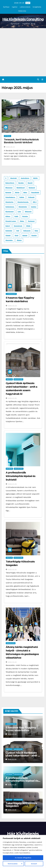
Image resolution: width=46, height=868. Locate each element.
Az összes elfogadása (23, 858)
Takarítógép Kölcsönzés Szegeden (21, 805)
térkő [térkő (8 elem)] (16, 235)
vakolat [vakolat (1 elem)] (25, 235)
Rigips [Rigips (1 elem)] (22, 221)
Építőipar (6, 7)
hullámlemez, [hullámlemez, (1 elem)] (10, 207)
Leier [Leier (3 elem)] (19, 212)
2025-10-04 (12, 662)
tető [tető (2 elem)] (18, 231)
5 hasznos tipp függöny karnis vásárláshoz (21, 729)
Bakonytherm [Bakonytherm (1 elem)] (10, 183)
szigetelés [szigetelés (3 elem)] (9, 231)
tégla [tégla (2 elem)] (36, 231)
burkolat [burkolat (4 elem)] (8, 192)
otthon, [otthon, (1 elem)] (8, 216)
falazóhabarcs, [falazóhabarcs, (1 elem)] (10, 197)
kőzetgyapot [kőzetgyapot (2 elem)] (9, 212)
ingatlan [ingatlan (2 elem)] (34, 207)
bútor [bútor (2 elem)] (25, 192)
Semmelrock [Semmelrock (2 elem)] (18, 226)
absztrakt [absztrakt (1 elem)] (13, 178)
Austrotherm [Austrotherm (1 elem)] (25, 178)
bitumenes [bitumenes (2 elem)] (9, 188)
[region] (23, 851)
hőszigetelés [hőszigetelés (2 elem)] (23, 207)
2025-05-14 (10, 147)
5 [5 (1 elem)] (6, 178)
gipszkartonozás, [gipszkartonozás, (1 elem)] (23, 202)
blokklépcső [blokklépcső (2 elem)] (21, 188)
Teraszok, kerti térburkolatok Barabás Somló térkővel (21, 141)
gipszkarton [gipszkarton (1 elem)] (9, 202)
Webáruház (22, 11)
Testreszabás (12, 864)
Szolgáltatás (37, 7)
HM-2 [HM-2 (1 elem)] (35, 202)
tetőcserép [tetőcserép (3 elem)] (27, 231)
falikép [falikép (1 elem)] (22, 197)
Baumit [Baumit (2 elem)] (30, 183)
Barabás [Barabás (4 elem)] (21, 183)
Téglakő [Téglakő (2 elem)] (8, 235)
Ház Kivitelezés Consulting (23, 19)
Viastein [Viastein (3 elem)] (34, 235)
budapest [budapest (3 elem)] (32, 188)
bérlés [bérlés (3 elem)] (17, 192)
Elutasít (34, 864)
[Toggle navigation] (42, 80)
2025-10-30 (12, 569)
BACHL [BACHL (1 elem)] (35, 178)
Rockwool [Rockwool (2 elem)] (31, 221)
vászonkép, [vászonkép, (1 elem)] (9, 240)
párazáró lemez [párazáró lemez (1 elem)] (11, 221)
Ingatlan (15, 7)
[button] (38, 80)
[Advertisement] (23, 52)
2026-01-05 (12, 398)
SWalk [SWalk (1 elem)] (28, 226)
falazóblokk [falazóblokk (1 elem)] (35, 192)
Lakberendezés (25, 7)
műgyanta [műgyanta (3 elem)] (28, 212)
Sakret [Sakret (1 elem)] (8, 226)
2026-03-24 (12, 306)
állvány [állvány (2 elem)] (19, 240)
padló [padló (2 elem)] (16, 216)
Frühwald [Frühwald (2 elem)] (31, 197)
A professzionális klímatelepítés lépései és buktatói (21, 476)
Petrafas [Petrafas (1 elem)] (25, 216)
